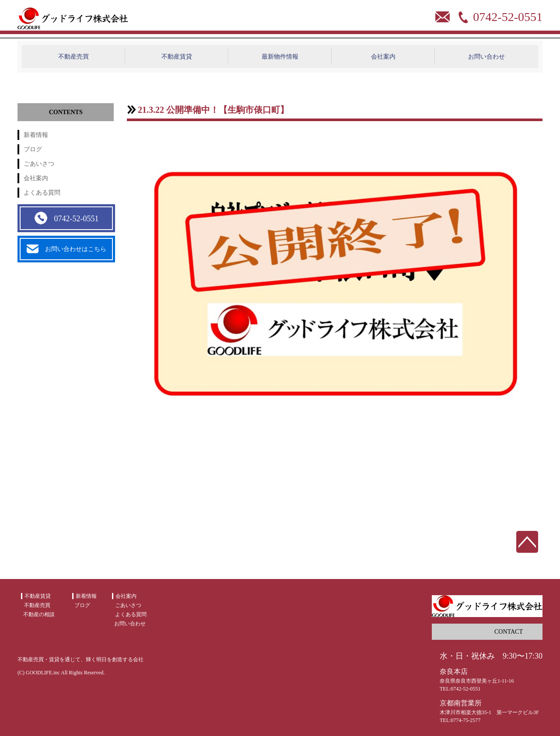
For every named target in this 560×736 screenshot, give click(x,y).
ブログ (33, 149)
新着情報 (36, 135)
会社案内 (383, 57)
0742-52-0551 (66, 218)
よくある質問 (42, 193)
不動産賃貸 (177, 57)
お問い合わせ (486, 57)
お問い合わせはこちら (66, 249)
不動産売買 (73, 57)
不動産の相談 (39, 614)
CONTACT (509, 632)
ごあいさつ (39, 164)
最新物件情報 (280, 57)
